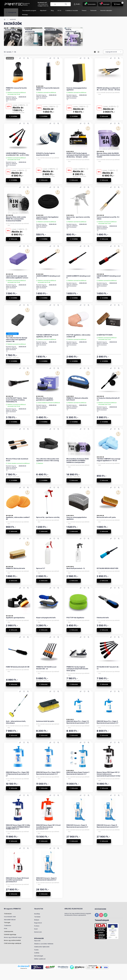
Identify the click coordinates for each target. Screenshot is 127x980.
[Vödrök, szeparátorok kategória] (74, 31)
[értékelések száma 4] (101, 215)
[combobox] (61, 4)
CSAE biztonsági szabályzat (13, 943)
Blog (52, 10)
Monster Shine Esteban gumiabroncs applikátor (45, 399)
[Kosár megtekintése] (117, 4)
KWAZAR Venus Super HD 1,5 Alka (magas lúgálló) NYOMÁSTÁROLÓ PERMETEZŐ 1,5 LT (18, 827)
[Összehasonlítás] (20, 58)
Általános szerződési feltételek (44, 944)
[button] (11, 12)
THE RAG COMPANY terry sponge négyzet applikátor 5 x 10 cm (109, 460)
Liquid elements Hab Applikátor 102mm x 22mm (47, 218)
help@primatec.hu (43, 6)
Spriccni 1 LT (41, 568)
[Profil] (77, 4)
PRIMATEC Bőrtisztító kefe (15, 568)
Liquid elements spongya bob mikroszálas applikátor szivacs (17, 277)
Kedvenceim (38, 932)
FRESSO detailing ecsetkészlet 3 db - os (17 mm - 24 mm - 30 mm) (108, 89)
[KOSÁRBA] (13, 116)
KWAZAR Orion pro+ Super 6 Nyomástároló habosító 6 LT (46, 879)
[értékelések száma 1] (40, 86)
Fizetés (36, 950)
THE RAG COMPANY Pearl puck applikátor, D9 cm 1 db (47, 336)
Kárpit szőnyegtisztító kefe (46, 618)
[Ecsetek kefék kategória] (11, 30)
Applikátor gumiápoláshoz (15, 618)
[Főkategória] (5, 19)
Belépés (37, 920)
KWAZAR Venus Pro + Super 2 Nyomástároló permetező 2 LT (108, 722)
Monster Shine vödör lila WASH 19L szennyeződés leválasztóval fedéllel (108, 155)
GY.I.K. (59, 10)
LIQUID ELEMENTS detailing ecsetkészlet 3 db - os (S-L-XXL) (17, 154)
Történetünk (8, 914)
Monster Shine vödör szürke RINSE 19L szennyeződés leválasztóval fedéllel (16, 219)
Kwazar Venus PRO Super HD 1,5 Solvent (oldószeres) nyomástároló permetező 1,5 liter (109, 774)
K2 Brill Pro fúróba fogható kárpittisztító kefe (46, 154)
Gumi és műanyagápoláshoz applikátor (77, 89)
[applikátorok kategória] (50, 30)
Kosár (36, 929)
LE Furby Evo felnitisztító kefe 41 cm (108, 399)
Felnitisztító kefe (103, 618)
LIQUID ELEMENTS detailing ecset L (48, 277)
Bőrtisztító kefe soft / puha (106, 517)
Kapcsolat (37, 941)
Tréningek (7, 922)
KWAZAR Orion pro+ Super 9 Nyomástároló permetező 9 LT (108, 826)
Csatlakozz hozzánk (72, 10)
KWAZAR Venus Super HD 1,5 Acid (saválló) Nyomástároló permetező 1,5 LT (48, 827)
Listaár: (20, 105)
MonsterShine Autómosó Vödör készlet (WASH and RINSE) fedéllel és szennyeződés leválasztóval (78, 461)
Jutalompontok (9, 931)
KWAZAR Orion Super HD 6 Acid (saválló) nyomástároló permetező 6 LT (17, 880)
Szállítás (37, 953)
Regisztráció (38, 923)
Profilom (37, 926)
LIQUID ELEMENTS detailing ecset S (78, 277)
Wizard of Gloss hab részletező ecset (17, 460)
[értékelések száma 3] (10, 274)
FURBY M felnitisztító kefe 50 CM (18, 667)
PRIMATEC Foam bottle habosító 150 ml (48, 89)
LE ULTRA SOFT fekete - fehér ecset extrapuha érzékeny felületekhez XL (16, 400)
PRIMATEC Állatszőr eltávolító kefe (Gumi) (77, 399)
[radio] (98, 52)
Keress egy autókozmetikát (12, 940)
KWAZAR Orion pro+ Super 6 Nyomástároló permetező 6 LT (77, 826)
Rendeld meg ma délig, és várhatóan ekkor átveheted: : (12, 99)
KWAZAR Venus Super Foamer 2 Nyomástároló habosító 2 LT (78, 773)
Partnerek (93, 10)
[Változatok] (104, 116)
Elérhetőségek (39, 956)
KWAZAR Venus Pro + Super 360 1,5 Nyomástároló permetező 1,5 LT (18, 774)
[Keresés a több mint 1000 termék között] (66, 4)
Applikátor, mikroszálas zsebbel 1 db (18, 518)
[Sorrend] (113, 52)
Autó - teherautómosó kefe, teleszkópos (16, 722)
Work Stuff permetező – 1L (76, 568)
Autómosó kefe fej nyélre (45, 721)
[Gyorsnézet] (28, 58)
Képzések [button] (43, 10)
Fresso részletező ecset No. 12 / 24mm (108, 218)
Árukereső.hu (24, 968)
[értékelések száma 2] (101, 151)
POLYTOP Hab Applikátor (75, 618)
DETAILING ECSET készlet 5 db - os (108, 668)
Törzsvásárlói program (29, 10)
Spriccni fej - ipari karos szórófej (48, 517)
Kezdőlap (37, 914)
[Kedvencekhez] (24, 58)
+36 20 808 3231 (43, 4)
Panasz (84, 10)
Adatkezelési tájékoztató (42, 947)
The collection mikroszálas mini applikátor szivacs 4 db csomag (48, 460)
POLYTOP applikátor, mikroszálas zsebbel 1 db (78, 336)
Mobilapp (25, 15)
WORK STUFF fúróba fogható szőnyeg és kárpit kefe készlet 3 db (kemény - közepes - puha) (78, 155)
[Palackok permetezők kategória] (33, 31)
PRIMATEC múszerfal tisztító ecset (16, 89)
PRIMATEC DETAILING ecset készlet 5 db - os (46, 668)
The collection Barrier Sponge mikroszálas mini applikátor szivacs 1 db (17, 340)
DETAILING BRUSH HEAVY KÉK (108, 568)
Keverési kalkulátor (106, 10)
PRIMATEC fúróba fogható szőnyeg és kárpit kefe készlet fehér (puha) (77, 669)
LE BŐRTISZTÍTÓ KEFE (105, 335)
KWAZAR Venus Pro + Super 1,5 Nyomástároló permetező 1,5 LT (78, 722)
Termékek (37, 917)
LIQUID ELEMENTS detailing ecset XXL (109, 277)
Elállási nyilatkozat (40, 959)
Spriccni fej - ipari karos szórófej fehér (78, 218)
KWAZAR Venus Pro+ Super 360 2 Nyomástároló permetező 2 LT (48, 773)
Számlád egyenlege (10, 934)
